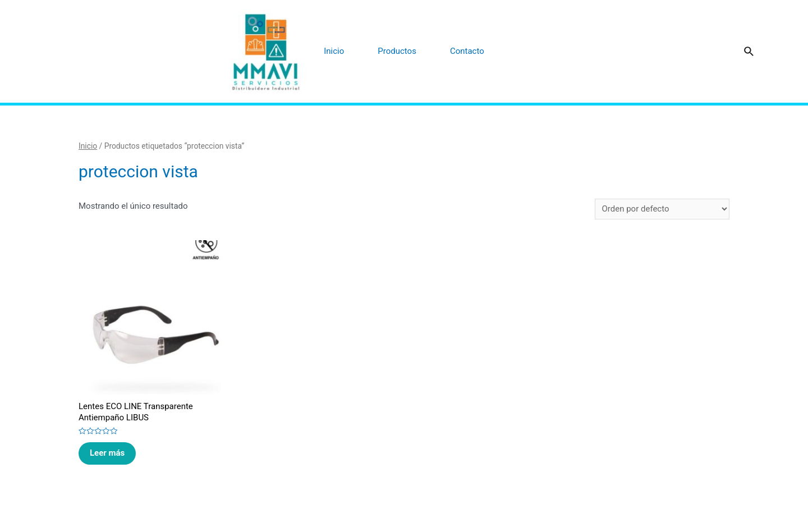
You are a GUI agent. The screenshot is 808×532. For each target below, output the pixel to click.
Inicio (334, 51)
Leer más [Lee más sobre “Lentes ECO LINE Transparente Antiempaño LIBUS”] (107, 453)
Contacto (467, 51)
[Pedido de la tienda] (662, 209)
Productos (397, 51)
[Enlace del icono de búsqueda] (749, 52)
